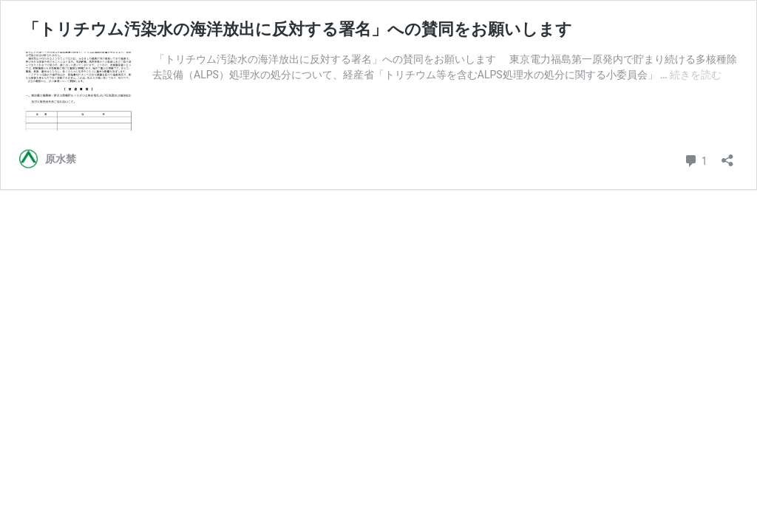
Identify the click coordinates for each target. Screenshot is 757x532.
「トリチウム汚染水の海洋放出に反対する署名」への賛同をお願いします (296, 29)
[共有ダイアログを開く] (727, 156)
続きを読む (696, 75)
